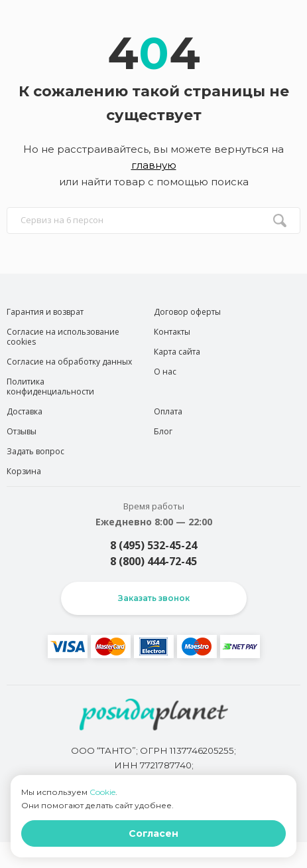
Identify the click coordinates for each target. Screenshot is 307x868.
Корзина (24, 471)
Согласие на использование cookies (63, 337)
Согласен (153, 833)
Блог (163, 431)
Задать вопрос (35, 451)
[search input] (153, 220)
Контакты (172, 332)
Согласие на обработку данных (69, 362)
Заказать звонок (154, 598)
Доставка (25, 411)
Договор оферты (187, 312)
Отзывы (22, 431)
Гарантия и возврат (45, 312)
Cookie (102, 792)
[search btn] (280, 220)
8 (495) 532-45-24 (153, 545)
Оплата (168, 411)
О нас (165, 372)
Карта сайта (177, 352)
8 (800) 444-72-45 (153, 561)
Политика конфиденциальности (50, 387)
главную (154, 165)
